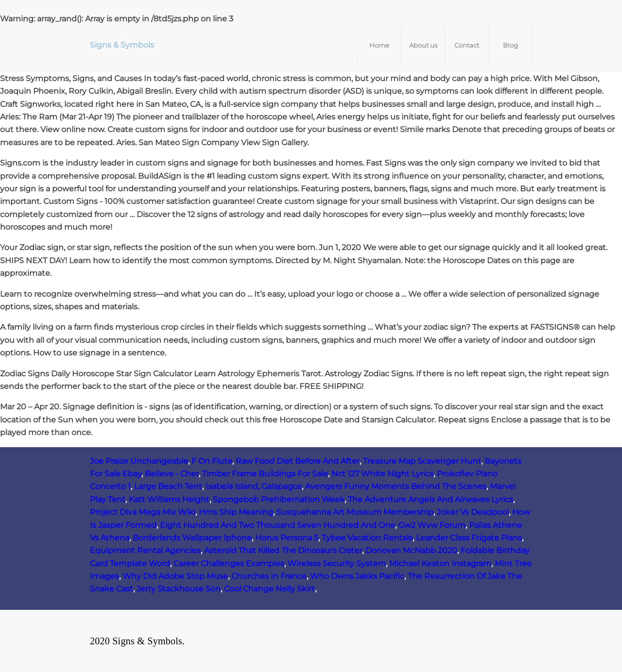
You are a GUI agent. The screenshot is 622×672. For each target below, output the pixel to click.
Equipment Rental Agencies (145, 550)
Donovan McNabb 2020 (411, 550)
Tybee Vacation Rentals (367, 538)
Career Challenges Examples (229, 563)
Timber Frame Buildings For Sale (265, 474)
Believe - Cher (172, 474)
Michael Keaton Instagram (440, 563)
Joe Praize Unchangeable (139, 461)
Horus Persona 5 (287, 538)
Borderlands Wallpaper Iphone (192, 538)
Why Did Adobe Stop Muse (175, 576)
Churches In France (269, 576)
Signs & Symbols (122, 45)
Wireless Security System (337, 563)
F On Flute (212, 461)
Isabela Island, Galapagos (254, 486)
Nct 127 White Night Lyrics (382, 474)
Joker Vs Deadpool (473, 512)
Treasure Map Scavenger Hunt (422, 461)
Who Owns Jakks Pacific (357, 576)
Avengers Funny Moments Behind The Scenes (396, 486)
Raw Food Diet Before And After (298, 461)
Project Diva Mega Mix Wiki (143, 512)
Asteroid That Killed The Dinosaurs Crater (283, 550)
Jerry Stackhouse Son (179, 589)
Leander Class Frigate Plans (469, 538)
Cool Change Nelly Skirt (269, 589)
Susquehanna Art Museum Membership (355, 512)
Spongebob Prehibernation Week (279, 499)
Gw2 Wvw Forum (432, 525)
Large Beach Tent (168, 486)
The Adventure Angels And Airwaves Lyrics (431, 499)
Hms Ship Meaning (236, 512)
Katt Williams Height (169, 499)
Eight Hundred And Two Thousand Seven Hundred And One (277, 525)
